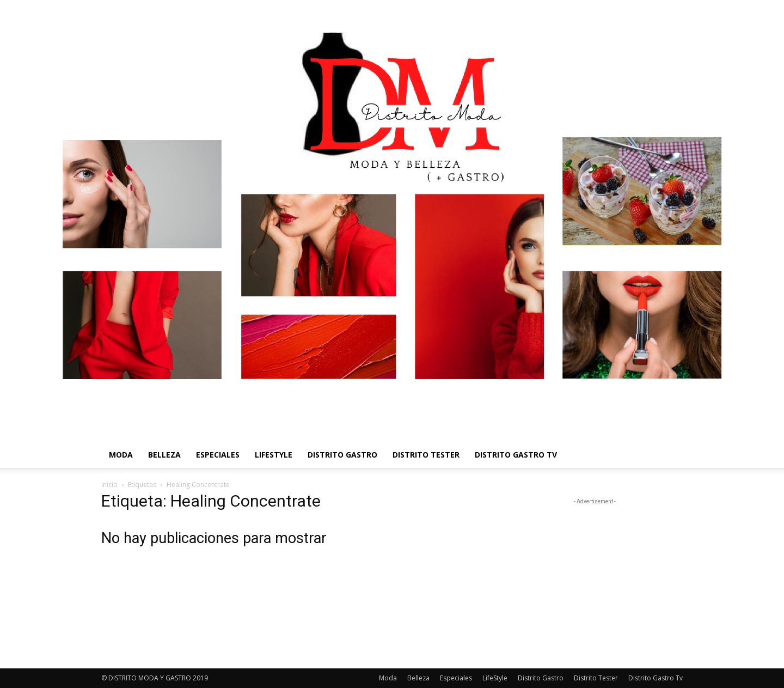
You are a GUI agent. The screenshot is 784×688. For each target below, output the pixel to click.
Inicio (109, 485)
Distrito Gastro (342, 455)
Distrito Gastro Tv (516, 455)
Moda (121, 455)
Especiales (218, 455)
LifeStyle (274, 455)
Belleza (164, 455)
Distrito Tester (426, 455)
